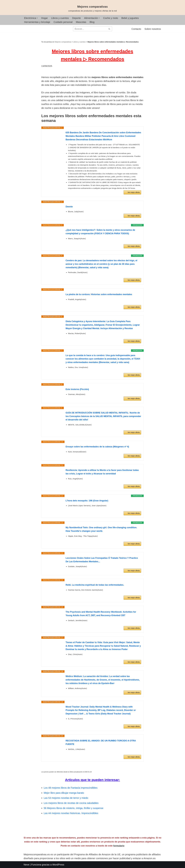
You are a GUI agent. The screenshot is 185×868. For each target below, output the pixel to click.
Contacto (136, 29)
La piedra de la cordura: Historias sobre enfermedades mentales (99, 294)
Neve (27, 865)
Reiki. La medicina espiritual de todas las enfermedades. (95, 585)
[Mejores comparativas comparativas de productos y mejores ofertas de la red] (93, 9)
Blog (92, 22)
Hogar (44, 18)
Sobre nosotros (153, 29)
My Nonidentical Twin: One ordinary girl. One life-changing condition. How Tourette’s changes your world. (101, 529)
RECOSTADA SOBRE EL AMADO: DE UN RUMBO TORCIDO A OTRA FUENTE (101, 742)
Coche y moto (111, 18)
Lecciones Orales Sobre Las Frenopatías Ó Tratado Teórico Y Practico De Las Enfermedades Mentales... (102, 560)
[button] (37, 18)
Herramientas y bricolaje (37, 22)
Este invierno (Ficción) (77, 389)
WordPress (58, 865)
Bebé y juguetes (130, 18)
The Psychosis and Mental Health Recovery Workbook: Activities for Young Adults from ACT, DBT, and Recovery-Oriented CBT (101, 614)
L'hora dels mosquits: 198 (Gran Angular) (87, 501)
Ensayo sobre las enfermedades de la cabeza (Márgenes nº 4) (97, 447)
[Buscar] (90, 29)
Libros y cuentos (60, 18)
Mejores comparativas (63, 42)
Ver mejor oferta (134, 192)
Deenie (69, 207)
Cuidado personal (63, 22)
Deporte (77, 18)
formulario (119, 846)
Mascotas (81, 22)
